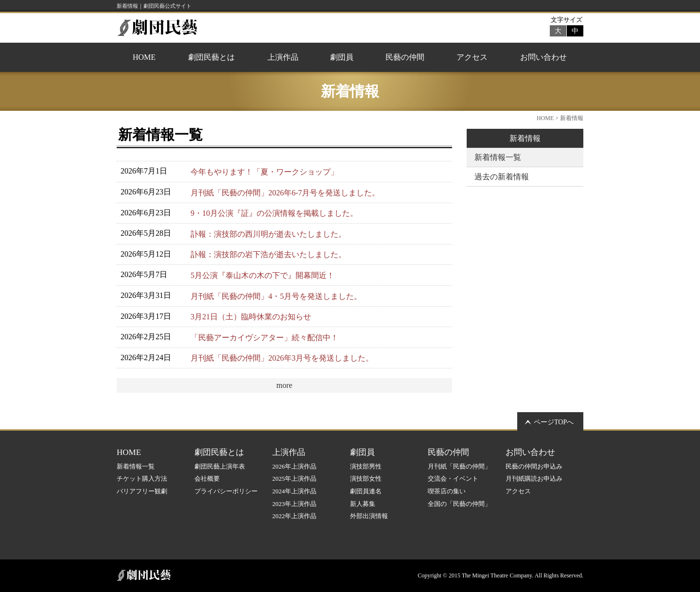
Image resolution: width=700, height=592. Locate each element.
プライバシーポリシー (226, 491)
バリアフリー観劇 (142, 491)
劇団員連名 (366, 491)
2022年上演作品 (294, 516)
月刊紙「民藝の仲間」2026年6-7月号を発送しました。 (285, 193)
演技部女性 (366, 479)
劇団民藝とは (211, 57)
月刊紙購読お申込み (534, 479)
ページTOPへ (554, 422)
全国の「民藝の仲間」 (459, 504)
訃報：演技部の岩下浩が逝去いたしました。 (268, 254)
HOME (144, 57)
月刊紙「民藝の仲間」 (459, 466)
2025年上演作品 (294, 479)
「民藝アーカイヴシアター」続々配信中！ (264, 338)
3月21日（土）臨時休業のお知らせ (251, 317)
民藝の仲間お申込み (534, 466)
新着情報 (525, 138)
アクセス (472, 57)
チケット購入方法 (142, 479)
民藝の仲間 (405, 57)
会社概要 (207, 479)
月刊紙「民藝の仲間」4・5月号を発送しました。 (276, 296)
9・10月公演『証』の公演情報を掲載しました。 (274, 213)
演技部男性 (366, 466)
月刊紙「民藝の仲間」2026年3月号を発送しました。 (282, 358)
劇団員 (342, 57)
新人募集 (363, 504)
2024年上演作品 (294, 491)
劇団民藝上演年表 (220, 466)
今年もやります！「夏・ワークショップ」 (264, 172)
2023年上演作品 (294, 504)
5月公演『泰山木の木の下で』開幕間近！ (262, 275)
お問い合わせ (543, 57)
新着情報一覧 (498, 157)
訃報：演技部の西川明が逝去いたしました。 (268, 234)
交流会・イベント (453, 479)
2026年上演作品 (294, 466)
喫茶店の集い (447, 491)
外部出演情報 (369, 516)
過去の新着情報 (502, 177)
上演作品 (283, 57)
